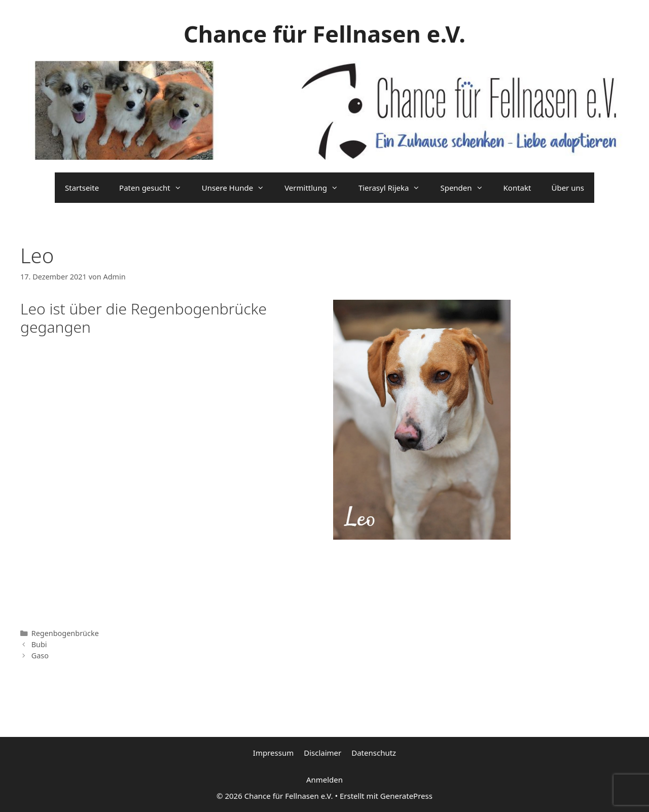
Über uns (567, 188)
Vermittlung (316, 188)
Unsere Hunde (238, 188)
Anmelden (324, 780)
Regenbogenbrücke (65, 633)
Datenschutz (374, 753)
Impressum (273, 753)
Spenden (466, 188)
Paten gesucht (155, 188)
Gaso (40, 656)
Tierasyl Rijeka (394, 188)
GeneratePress (406, 796)
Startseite (82, 188)
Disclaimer (322, 753)
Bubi (39, 644)
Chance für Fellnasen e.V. (324, 34)
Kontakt (517, 188)
